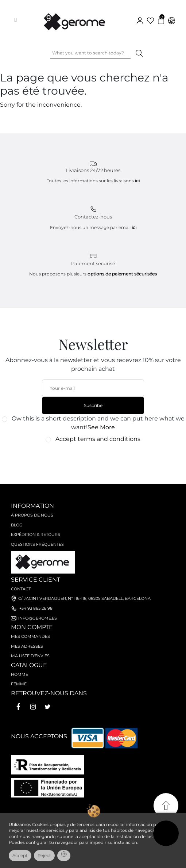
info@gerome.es (38, 618)
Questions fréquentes (37, 544)
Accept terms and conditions (98, 439)
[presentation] (89, 460)
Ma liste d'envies (30, 656)
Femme (19, 684)
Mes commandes (30, 636)
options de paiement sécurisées (122, 274)
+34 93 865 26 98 (36, 608)
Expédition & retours (36, 534)
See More (101, 427)
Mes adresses (27, 646)
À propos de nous (32, 515)
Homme (20, 674)
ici (137, 181)
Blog (17, 525)
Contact (21, 589)
